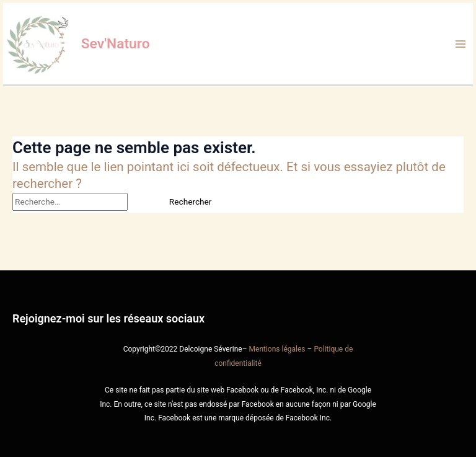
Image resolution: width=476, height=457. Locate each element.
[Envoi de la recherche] (142, 202)
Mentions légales (277, 349)
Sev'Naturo (116, 44)
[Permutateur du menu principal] (461, 44)
